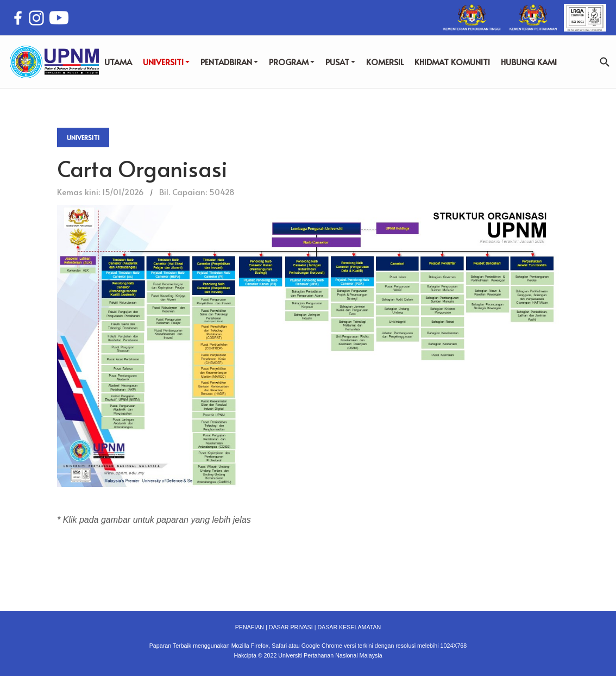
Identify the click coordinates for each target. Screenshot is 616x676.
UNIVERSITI (166, 62)
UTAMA (118, 62)
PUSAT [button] (340, 62)
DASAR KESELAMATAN (349, 627)
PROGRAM (292, 62)
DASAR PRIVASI (291, 627)
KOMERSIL (385, 62)
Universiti (83, 137)
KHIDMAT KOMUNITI (452, 62)
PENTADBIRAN (229, 62)
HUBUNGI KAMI (529, 62)
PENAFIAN (250, 627)
